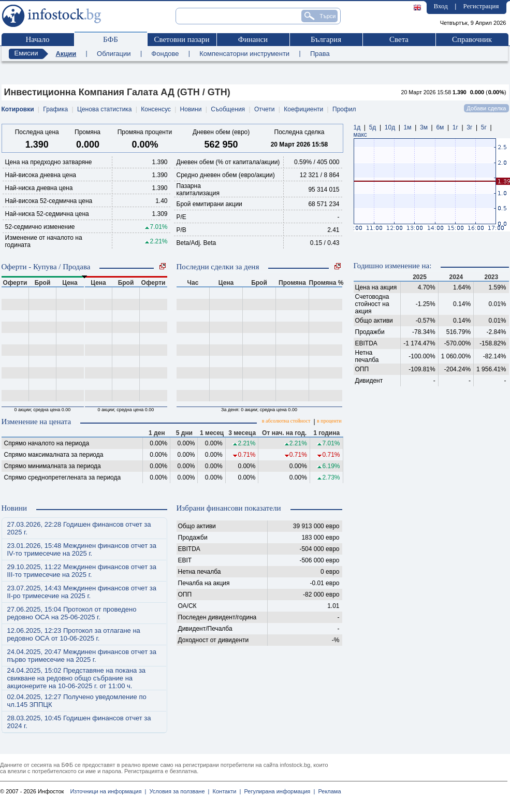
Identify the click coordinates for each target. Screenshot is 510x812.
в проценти (329, 421)
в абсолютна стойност (286, 421)
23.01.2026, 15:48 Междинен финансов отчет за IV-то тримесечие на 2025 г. (82, 549)
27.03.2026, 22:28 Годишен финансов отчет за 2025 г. (79, 528)
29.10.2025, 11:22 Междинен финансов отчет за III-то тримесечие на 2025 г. (82, 571)
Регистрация (481, 6)
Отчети (265, 109)
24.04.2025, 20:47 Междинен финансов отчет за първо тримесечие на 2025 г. (82, 656)
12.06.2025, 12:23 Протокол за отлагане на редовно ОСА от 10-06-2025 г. (74, 634)
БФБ (111, 39)
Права (320, 54)
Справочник (472, 39)
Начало (37, 39)
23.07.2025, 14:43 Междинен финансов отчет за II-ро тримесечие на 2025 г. (82, 592)
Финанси (253, 39)
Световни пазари (181, 39)
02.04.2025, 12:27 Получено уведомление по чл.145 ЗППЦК (77, 701)
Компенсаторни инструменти (244, 54)
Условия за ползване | (178, 791)
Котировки (18, 109)
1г (455, 127)
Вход (441, 6)
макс (360, 135)
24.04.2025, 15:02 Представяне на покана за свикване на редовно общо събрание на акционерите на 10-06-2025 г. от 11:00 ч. (77, 678)
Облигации (114, 54)
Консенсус (156, 109)
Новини (191, 109)
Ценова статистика (104, 109)
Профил (344, 109)
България (326, 39)
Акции (66, 54)
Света (399, 39)
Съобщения (228, 109)
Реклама (328, 791)
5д (373, 127)
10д (390, 127)
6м (440, 127)
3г (469, 127)
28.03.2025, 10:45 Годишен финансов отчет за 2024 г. (79, 722)
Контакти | (225, 791)
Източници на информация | (108, 791)
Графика (55, 109)
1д (357, 127)
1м (408, 127)
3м (424, 127)
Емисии (26, 53)
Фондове (165, 54)
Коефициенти (303, 109)
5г (484, 127)
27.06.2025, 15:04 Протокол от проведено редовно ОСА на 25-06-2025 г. (72, 613)
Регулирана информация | (278, 791)
